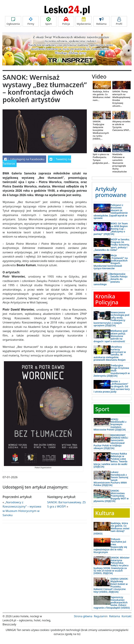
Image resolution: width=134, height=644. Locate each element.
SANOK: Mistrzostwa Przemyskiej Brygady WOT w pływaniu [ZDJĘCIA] (111, 496)
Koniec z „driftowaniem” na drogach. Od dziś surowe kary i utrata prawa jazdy (112, 387)
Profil (119, 21)
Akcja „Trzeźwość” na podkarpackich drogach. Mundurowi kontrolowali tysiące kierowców (111, 262)
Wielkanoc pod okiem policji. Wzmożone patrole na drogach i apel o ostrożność (110, 336)
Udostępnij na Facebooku (24, 159)
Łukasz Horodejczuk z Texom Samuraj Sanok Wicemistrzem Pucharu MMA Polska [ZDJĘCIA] (111, 479)
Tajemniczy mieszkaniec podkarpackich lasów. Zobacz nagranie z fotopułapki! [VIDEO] (112, 602)
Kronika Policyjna (107, 299)
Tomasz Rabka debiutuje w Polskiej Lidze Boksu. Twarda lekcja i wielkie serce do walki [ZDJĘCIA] (110, 460)
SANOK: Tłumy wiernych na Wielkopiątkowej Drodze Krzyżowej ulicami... (121, 99)
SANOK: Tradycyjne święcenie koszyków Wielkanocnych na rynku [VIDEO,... (101, 130)
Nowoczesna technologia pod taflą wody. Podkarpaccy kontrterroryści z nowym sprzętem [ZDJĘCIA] (111, 319)
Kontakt (126, 616)
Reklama (101, 21)
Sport (48, 21)
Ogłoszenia (13, 21)
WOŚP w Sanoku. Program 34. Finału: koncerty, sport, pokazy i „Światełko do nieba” (112, 245)
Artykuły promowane (111, 192)
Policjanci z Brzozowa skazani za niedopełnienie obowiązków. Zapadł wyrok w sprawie (111, 212)
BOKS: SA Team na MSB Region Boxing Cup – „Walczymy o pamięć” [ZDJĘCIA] (111, 229)
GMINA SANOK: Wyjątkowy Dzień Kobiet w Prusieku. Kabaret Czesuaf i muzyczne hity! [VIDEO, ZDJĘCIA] (111, 585)
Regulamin (101, 616)
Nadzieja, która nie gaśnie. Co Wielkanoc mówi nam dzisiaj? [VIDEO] (111, 528)
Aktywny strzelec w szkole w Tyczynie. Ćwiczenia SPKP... (121, 126)
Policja (66, 21)
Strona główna (83, 616)
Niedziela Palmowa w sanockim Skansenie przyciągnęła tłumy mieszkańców (120, 163)
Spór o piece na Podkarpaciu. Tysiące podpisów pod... (101, 159)
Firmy (31, 21)
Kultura (105, 513)
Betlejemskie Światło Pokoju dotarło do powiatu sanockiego (110, 279)
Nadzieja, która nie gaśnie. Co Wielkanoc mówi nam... (102, 96)
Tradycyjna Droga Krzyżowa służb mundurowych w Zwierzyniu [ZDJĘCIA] (112, 371)
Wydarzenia (84, 21)
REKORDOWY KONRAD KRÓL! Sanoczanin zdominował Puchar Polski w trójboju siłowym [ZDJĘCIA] (111, 442)
